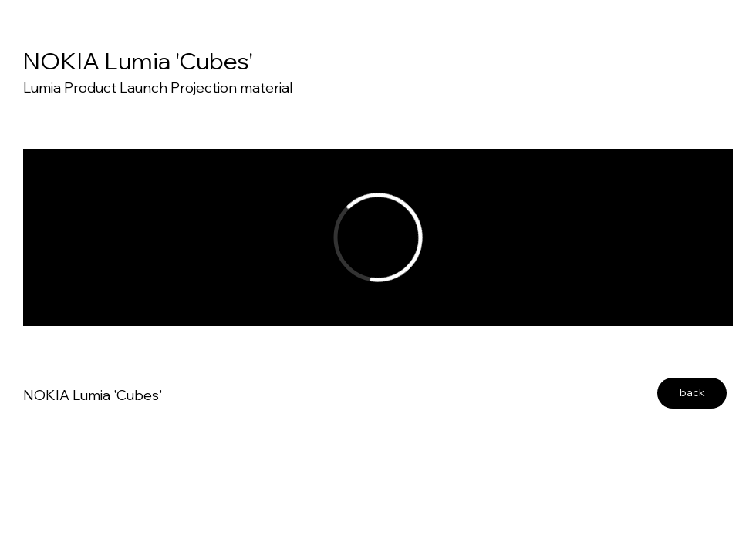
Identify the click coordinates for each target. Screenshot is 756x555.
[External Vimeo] (378, 237)
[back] (692, 393)
